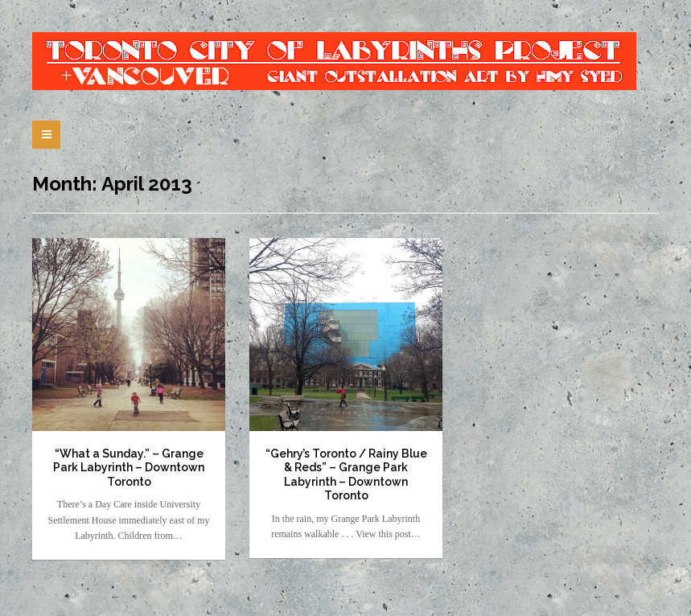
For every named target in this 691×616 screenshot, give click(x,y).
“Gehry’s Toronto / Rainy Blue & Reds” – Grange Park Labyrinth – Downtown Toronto (346, 475)
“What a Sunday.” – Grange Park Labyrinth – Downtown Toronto (129, 468)
